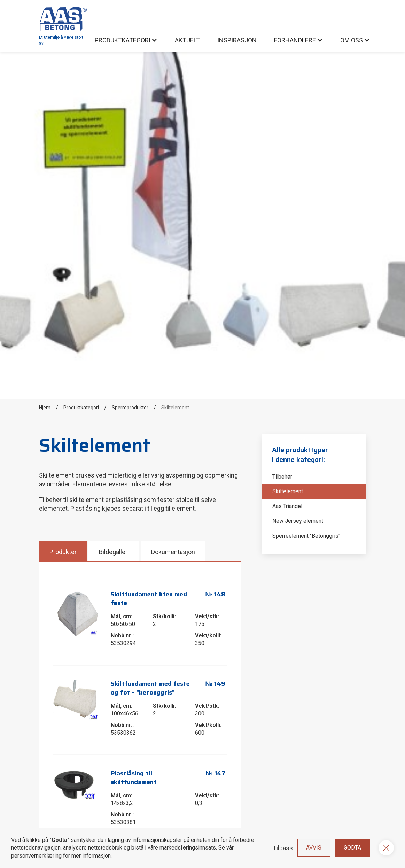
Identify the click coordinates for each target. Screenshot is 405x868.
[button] (126, 40)
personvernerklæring (36, 856)
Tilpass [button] (283, 848)
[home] (63, 26)
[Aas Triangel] (314, 506)
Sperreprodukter (130, 408)
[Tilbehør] (314, 477)
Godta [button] (352, 848)
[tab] (64, 551)
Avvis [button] (314, 848)
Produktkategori (81, 408)
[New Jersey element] (314, 521)
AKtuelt (187, 40)
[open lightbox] (77, 614)
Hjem (45, 408)
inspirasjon (237, 40)
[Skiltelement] (314, 491)
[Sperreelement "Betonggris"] (314, 536)
